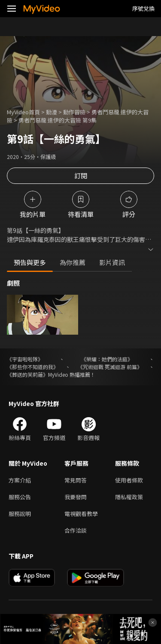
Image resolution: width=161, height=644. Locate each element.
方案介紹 (20, 480)
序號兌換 (143, 8)
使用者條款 (129, 480)
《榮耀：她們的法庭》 (107, 359)
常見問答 (76, 480)
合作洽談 (76, 530)
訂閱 (81, 175)
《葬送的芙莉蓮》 (27, 374)
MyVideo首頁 (23, 112)
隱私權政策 (129, 497)
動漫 (52, 112)
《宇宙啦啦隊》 (25, 359)
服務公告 (20, 497)
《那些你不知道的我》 (33, 367)
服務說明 (20, 514)
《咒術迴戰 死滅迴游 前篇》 (110, 367)
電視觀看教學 (81, 514)
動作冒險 (74, 112)
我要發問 (76, 497)
